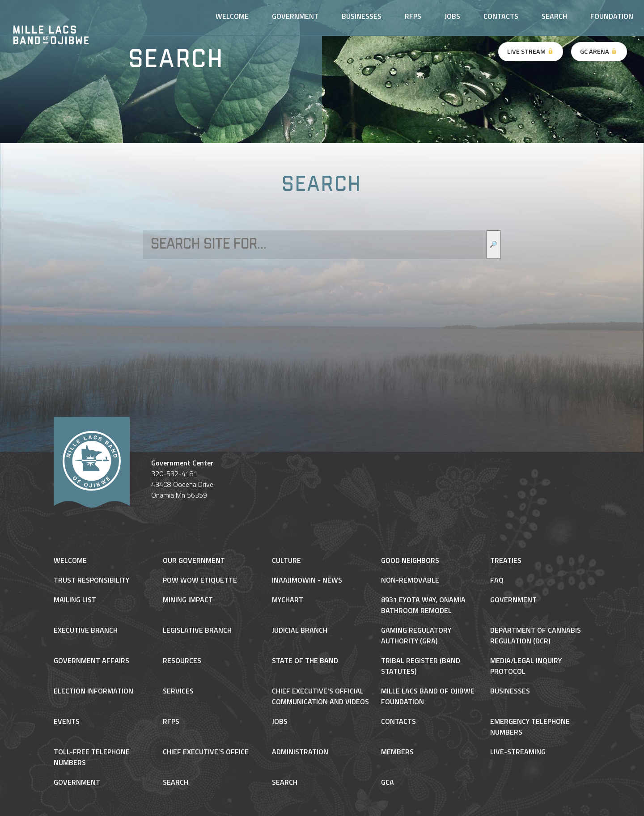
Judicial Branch (300, 630)
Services (178, 691)
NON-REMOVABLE (410, 580)
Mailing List (75, 600)
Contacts (501, 16)
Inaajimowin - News (307, 580)
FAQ (497, 580)
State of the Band (305, 660)
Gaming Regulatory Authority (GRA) (416, 635)
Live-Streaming (518, 752)
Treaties (506, 560)
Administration (300, 752)
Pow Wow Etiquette (200, 580)
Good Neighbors (410, 560)
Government (295, 16)
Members (397, 752)
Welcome (232, 16)
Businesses (362, 16)
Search (554, 16)
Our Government (194, 560)
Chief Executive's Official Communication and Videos (320, 696)
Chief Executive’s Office (206, 752)
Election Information (93, 691)
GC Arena (599, 51)
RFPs (413, 16)
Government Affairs (91, 660)
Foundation (612, 16)
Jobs (452, 16)
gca (388, 782)
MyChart (288, 600)
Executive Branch (86, 630)
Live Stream (531, 51)
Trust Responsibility (91, 580)
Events (67, 721)
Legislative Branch (197, 630)
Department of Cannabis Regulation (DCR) (536, 635)
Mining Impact (188, 600)
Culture (286, 560)
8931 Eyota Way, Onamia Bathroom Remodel (423, 605)
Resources (182, 660)
